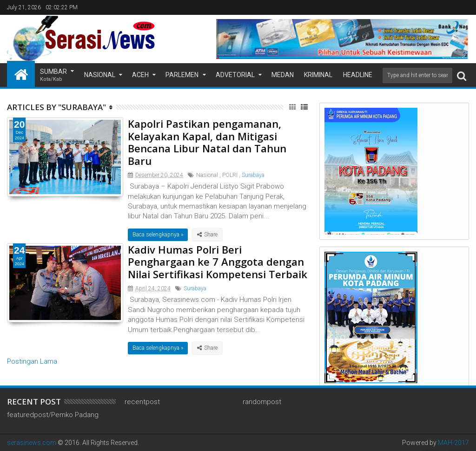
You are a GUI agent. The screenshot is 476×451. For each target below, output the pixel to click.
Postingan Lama (32, 361)
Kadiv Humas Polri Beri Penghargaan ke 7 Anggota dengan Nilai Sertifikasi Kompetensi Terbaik (218, 262)
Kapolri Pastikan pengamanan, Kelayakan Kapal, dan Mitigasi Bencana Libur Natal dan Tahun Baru (207, 142)
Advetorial (235, 75)
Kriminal (318, 75)
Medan (283, 75)
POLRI (230, 175)
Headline (358, 75)
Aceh (140, 75)
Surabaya (253, 175)
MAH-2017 (453, 443)
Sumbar (53, 75)
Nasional (100, 75)
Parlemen (182, 75)
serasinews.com (32, 443)
